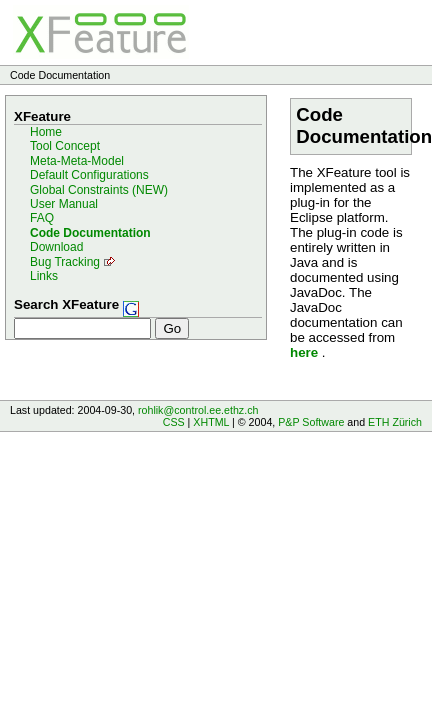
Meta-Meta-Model (77, 161)
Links (44, 276)
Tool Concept (65, 146)
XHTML (211, 422)
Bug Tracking (65, 262)
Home (46, 132)
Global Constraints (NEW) (99, 190)
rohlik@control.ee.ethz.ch (198, 410)
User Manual (64, 204)
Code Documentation (90, 233)
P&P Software (311, 422)
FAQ (42, 218)
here (304, 352)
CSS (174, 422)
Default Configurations (89, 175)
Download (56, 247)
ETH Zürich (395, 422)
